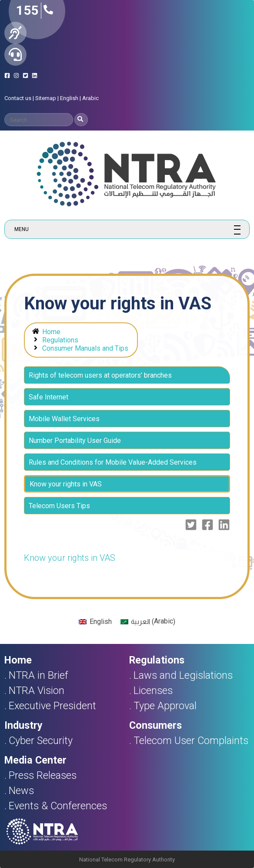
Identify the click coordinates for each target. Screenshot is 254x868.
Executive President (52, 706)
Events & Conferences (58, 806)
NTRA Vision (37, 690)
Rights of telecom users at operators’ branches (100, 375)
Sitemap (46, 98)
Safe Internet (48, 397)
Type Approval (165, 706)
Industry (23, 725)
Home (51, 332)
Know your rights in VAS (70, 558)
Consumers (155, 725)
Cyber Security (41, 741)
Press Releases (43, 775)
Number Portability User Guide (75, 441)
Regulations (60, 340)
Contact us (18, 98)
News (21, 791)
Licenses (153, 690)
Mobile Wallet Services (64, 419)
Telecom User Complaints (191, 741)
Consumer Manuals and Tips (85, 348)
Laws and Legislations (183, 675)
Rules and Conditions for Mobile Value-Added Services (113, 462)
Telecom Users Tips (59, 506)
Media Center (35, 760)
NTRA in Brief (38, 675)
